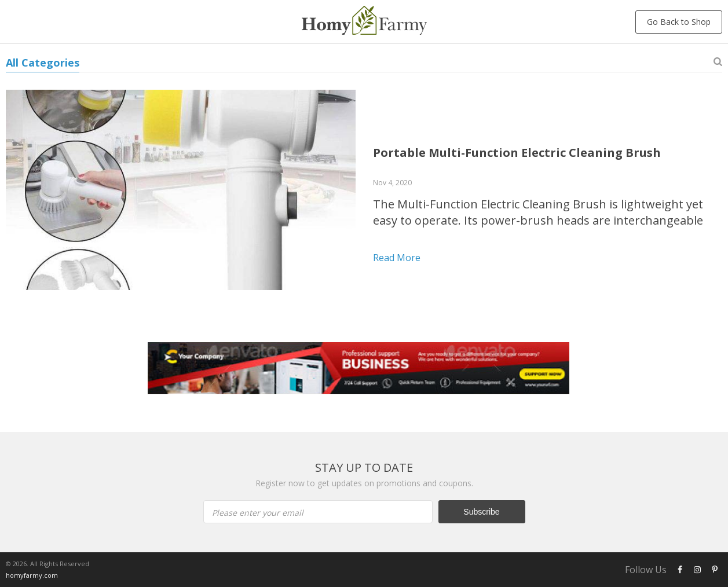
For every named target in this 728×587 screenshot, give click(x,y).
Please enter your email (258, 513)
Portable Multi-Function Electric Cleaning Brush (517, 153)
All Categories (43, 63)
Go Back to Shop (679, 22)
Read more (397, 258)
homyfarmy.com (32, 575)
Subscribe (481, 512)
